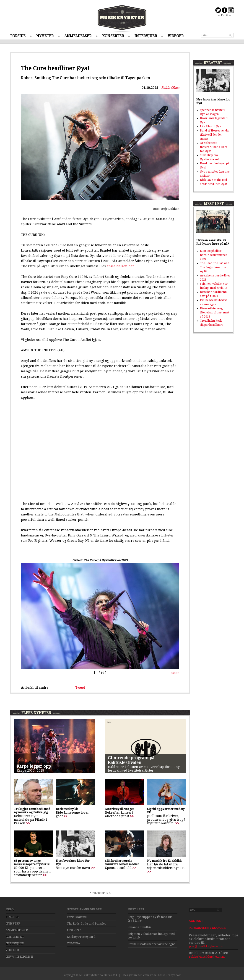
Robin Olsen (170, 88)
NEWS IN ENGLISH (19, 957)
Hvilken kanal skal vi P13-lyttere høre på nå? (213, 242)
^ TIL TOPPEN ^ (100, 893)
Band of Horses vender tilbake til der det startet (215, 135)
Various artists (77, 917)
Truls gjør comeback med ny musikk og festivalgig (32, 811)
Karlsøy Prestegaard (81, 937)
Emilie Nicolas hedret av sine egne (152, 944)
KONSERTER (113, 36)
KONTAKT (196, 921)
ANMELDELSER (78, 36)
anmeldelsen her (120, 266)
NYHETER (45, 36)
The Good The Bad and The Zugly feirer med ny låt (215, 267)
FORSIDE (18, 36)
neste (175, 673)
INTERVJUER (146, 36)
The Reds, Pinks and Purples (86, 924)
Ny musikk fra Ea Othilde (165, 861)
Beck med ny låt (67, 809)
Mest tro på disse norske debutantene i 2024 (214, 255)
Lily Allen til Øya (211, 126)
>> (28, 823)
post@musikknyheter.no (206, 946)
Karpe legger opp (34, 766)
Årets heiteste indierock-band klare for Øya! (214, 147)
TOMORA (73, 943)
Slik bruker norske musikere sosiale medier (122, 862)
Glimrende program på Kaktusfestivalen (131, 760)
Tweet (80, 688)
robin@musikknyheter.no (207, 957)
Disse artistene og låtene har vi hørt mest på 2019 (215, 313)
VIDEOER (176, 36)
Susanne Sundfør (140, 927)
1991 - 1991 (74, 930)
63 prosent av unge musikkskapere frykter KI (32, 862)
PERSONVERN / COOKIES (207, 928)
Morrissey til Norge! (119, 809)
